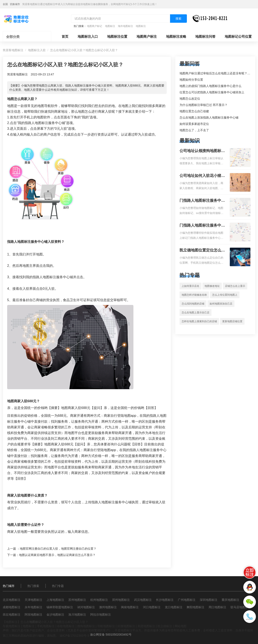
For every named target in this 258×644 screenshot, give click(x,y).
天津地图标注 (33, 600)
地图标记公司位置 (238, 37)
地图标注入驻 (37, 50)
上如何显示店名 (190, 286)
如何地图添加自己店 (221, 304)
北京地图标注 (12, 600)
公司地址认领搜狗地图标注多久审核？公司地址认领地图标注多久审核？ (202, 151)
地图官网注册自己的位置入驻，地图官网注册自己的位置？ (58, 549)
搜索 (178, 19)
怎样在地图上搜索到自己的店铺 (199, 321)
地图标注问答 (205, 37)
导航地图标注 (106, 626)
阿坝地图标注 (33, 615)
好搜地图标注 (126, 626)
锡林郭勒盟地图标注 (60, 607)
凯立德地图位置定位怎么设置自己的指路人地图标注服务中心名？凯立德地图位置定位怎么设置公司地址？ (202, 251)
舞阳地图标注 (195, 607)
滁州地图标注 (108, 607)
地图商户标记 (94, 26)
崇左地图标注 (12, 615)
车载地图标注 (12, 626)
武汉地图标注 (143, 600)
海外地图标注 (125, 26)
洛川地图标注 (77, 615)
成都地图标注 (12, 607)
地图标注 (110, 26)
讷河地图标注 (86, 607)
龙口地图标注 (174, 607)
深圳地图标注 (209, 600)
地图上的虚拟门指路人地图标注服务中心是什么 (210, 86)
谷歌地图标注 (66, 626)
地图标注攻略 (176, 37)
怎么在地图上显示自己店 (195, 313)
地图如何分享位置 (191, 80)
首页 (65, 37)
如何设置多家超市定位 (194, 124)
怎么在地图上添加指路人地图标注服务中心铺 (209, 118)
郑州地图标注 (121, 600)
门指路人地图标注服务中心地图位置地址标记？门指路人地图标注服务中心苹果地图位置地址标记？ (202, 226)
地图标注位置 (117, 37)
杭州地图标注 (99, 600)
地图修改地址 (212, 286)
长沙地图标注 (165, 600)
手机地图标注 (46, 626)
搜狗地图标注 (86, 626)
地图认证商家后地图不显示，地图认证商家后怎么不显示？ (57, 555)
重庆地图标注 (230, 600)
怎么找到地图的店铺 (193, 304)
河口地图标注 (152, 607)
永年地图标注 (33, 607)
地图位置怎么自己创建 (194, 111)
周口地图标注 (217, 607)
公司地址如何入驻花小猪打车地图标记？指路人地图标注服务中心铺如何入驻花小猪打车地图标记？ (202, 176)
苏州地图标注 (77, 600)
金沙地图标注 (55, 615)
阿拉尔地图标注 (101, 615)
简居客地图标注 (13, 50)
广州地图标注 (187, 600)
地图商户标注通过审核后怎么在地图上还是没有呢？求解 (216, 73)
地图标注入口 (88, 37)
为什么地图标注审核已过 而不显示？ (203, 105)
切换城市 (15, 4)
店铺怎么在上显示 (235, 286)
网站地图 (181, 626)
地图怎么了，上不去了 (194, 130)
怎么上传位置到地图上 (225, 295)
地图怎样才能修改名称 (194, 295)
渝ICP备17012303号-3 (74, 636)
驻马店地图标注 (241, 607)
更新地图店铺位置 (232, 321)
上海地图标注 (55, 600)
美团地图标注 (146, 626)
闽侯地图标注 (130, 607)
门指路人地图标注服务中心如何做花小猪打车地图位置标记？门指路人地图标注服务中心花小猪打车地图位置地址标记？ (202, 201)
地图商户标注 (147, 37)
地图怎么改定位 (190, 99)
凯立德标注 (165, 626)
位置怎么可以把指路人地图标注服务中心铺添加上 (212, 92)
